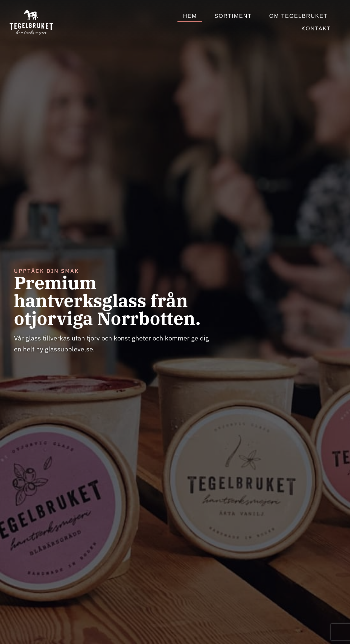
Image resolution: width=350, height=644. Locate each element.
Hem (190, 16)
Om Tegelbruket (298, 16)
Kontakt (316, 28)
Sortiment (233, 16)
